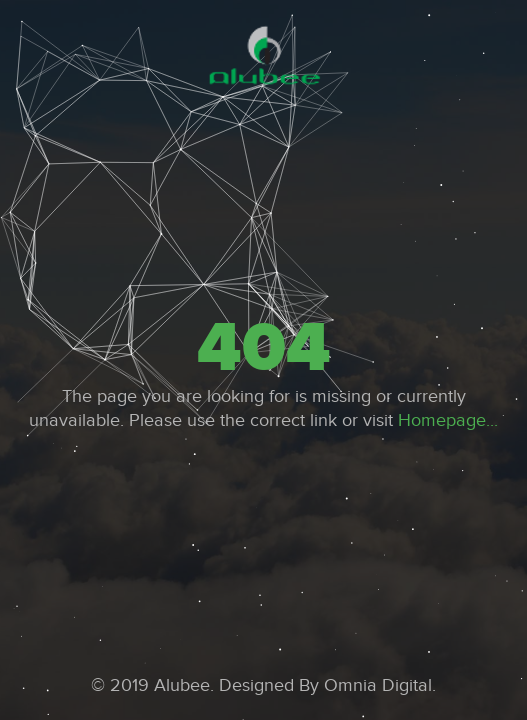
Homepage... (448, 420)
